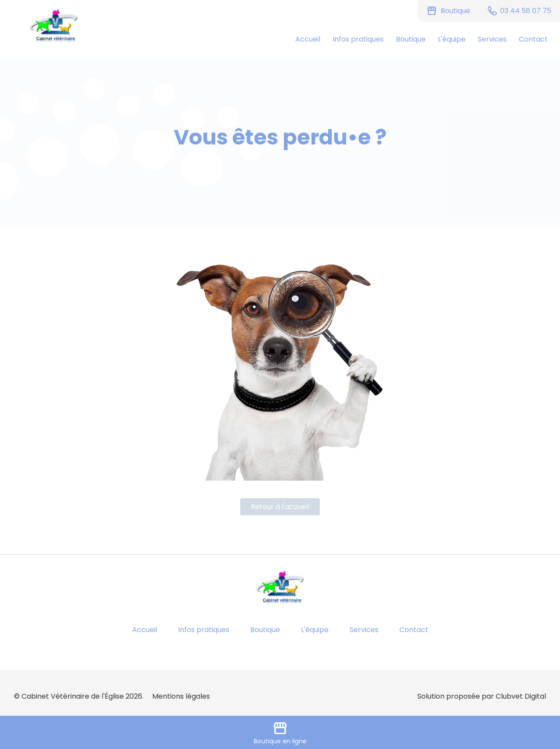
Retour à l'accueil (280, 507)
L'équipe (452, 39)
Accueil (308, 39)
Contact (533, 39)
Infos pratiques (358, 39)
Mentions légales (181, 696)
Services (492, 39)
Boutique (411, 39)
